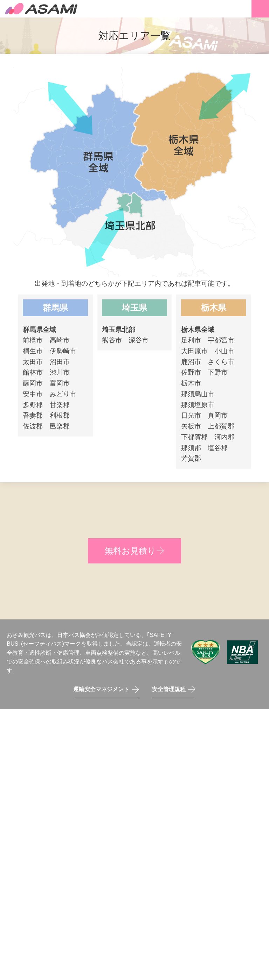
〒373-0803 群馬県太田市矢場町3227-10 (183, 806)
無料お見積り (130, 551)
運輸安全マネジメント (101, 689)
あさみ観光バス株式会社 (42, 9)
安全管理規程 (169, 689)
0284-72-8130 (144, 770)
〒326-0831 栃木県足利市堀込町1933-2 (140, 785)
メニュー (260, 9)
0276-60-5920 (102, 806)
